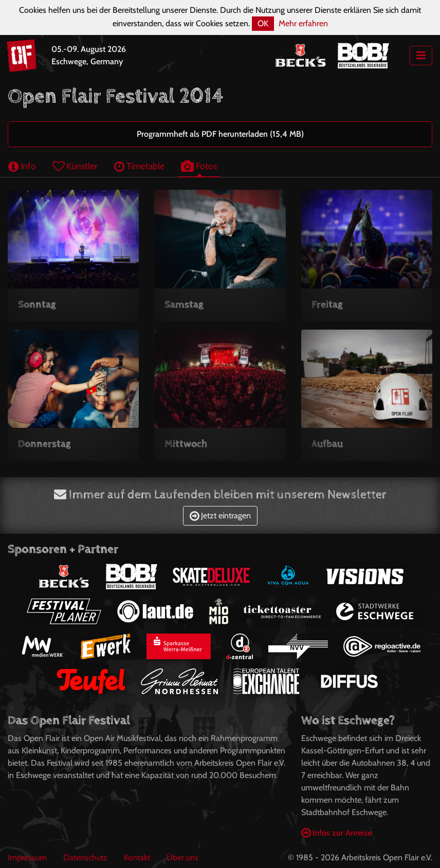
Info (22, 166)
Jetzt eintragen (220, 516)
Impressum (27, 857)
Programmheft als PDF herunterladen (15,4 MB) (220, 134)
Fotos (199, 166)
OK (263, 23)
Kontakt (137, 857)
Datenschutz (85, 857)
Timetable (139, 166)
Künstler (75, 166)
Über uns (182, 857)
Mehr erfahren (303, 23)
